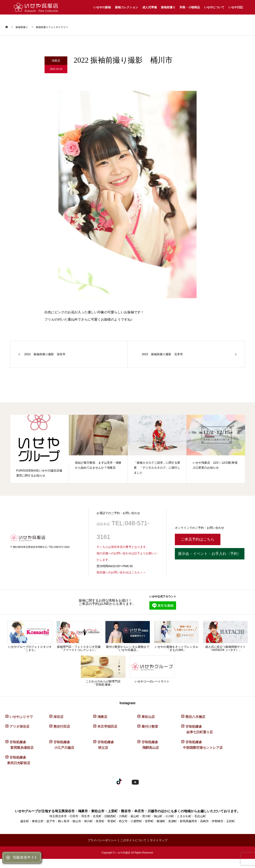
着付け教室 (150, 726)
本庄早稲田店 (107, 726)
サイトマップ (159, 840)
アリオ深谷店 (19, 726)
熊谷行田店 (62, 726)
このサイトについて (133, 840)
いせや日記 (236, 7)
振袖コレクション (127, 7)
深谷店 (58, 717)
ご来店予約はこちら (198, 539)
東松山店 (148, 717)
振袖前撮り (168, 7)
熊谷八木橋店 (195, 717)
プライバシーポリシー (102, 840)
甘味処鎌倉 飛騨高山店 (148, 745)
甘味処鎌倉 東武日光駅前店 (18, 760)
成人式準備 (150, 7)
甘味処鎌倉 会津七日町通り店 (197, 729)
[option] (40, 449)
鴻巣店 (102, 717)
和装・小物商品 (190, 7)
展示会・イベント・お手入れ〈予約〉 (210, 554)
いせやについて (214, 7)
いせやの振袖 (102, 7)
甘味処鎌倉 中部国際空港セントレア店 (202, 745)
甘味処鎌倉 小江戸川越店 (62, 745)
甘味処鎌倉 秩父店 (104, 745)
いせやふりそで (21, 717)
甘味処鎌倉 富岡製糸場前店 (19, 745)
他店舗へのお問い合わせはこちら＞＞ (121, 572)
